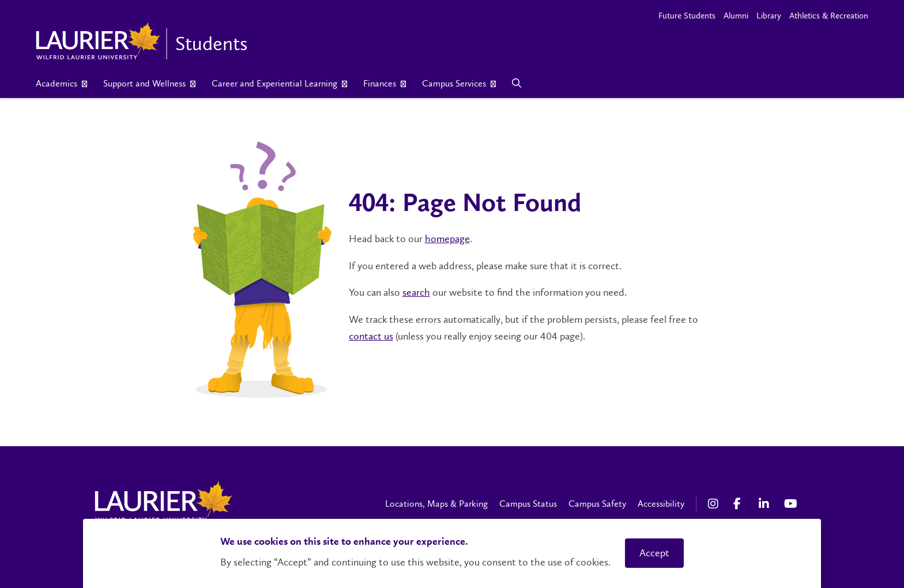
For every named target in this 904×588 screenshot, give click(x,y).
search (416, 292)
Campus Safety (597, 504)
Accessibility (661, 504)
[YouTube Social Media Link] (791, 504)
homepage (447, 239)
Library (769, 16)
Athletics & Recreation (829, 16)
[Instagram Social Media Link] (715, 504)
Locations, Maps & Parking (436, 504)
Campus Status (528, 504)
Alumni (736, 16)
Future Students (687, 16)
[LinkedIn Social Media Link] (766, 504)
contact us (371, 336)
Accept (654, 553)
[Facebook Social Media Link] (740, 504)
